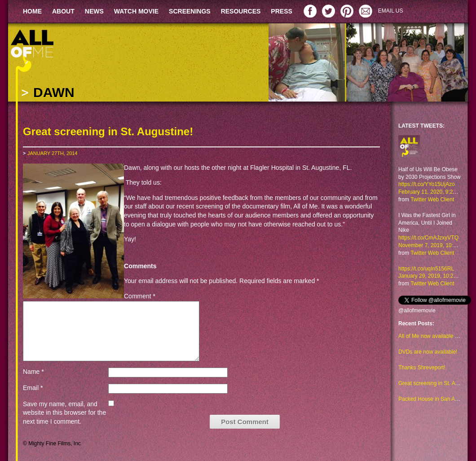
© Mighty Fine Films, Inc (52, 443)
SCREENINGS (190, 11)
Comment (140, 296)
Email (33, 388)
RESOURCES (241, 11)
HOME (32, 11)
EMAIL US (391, 11)
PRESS (281, 11)
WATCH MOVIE (136, 11)
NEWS (94, 11)
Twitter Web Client (432, 199)
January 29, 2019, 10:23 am (432, 276)
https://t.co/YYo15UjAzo (427, 184)
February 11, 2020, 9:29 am (432, 192)
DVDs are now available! (428, 352)
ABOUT (63, 11)
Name (33, 372)
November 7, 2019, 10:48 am (433, 245)
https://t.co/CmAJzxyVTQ (428, 238)
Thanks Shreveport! (422, 368)
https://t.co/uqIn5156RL (426, 269)
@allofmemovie (417, 310)
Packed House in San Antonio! (435, 399)
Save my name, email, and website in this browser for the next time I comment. (64, 413)
